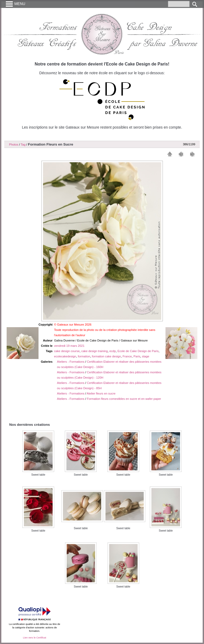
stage (145, 356)
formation (84, 356)
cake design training (95, 351)
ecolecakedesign (65, 356)
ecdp (113, 351)
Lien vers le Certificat (34, 638)
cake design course (67, 351)
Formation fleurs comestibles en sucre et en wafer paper (124, 399)
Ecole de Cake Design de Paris (138, 351)
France (127, 356)
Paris (137, 356)
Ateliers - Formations (71, 362)
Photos (14, 144)
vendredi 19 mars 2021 (69, 346)
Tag (23, 144)
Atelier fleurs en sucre (101, 393)
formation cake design (106, 356)
